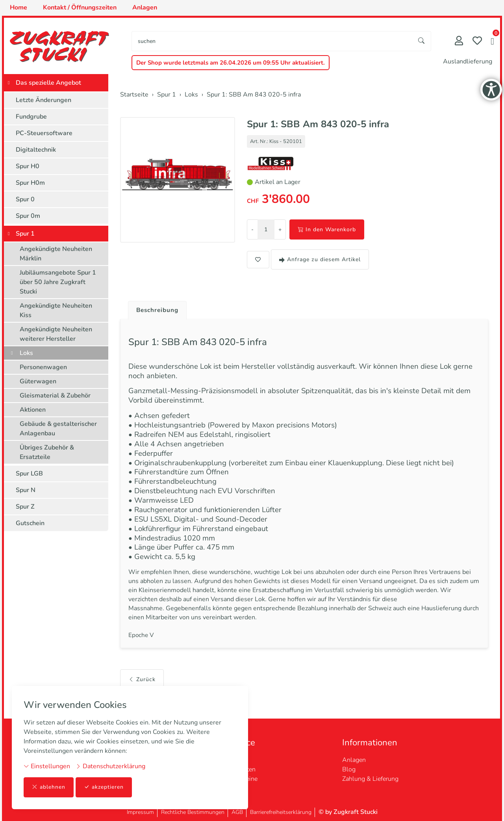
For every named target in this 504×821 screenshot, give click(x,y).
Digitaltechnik (36, 150)
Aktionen (33, 410)
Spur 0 (25, 199)
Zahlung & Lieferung (370, 779)
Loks (26, 353)
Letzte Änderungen (44, 100)
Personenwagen (43, 367)
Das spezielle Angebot (48, 83)
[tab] (156, 308)
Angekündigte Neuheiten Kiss (56, 310)
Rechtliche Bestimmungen (193, 812)
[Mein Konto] (459, 42)
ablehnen (49, 787)
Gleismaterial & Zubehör (55, 396)
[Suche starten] (422, 41)
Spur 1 (25, 234)
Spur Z (25, 507)
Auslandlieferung (468, 61)
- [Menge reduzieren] (252, 229)
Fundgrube (31, 117)
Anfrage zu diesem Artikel (320, 259)
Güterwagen (38, 381)
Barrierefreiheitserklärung (281, 812)
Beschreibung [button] (159, 310)
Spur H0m (30, 183)
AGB (237, 812)
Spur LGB (29, 474)
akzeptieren (104, 787)
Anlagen (354, 760)
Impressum (140, 812)
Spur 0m (28, 216)
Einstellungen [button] (47, 766)
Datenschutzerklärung (110, 766)
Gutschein (30, 523)
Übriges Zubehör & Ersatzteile (47, 452)
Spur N (26, 490)
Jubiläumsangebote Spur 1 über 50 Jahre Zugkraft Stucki (58, 282)
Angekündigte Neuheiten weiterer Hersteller (56, 334)
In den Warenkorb (327, 229)
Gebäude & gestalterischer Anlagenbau (58, 429)
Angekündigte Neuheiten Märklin (56, 254)
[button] (492, 42)
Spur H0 (28, 166)
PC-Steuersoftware (44, 133)
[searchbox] (272, 41)
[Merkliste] (477, 42)
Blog (349, 769)
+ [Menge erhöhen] (280, 229)
